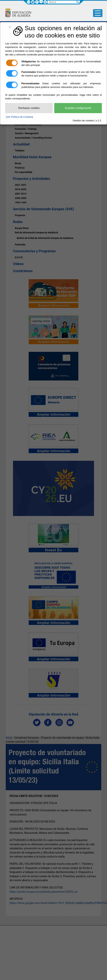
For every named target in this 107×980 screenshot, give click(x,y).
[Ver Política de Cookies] (19, 117)
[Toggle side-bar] (98, 13)
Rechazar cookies (29, 108)
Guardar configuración (78, 108)
